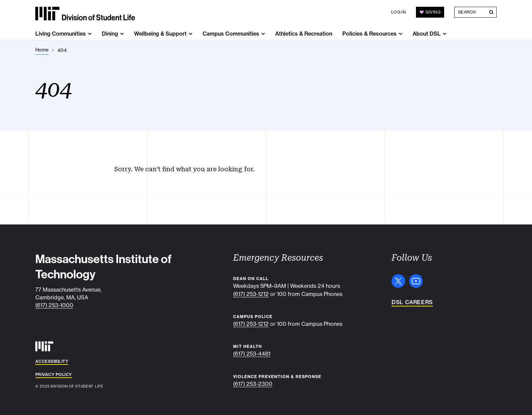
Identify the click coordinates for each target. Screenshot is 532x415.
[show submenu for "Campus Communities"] (263, 34)
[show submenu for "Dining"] (122, 34)
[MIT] (44, 346)
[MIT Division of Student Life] (85, 14)
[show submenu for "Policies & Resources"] (401, 34)
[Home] (42, 50)
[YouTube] (416, 281)
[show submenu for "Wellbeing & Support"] (191, 34)
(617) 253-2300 (253, 384)
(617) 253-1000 (54, 305)
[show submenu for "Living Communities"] (90, 34)
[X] (398, 281)
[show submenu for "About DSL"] (445, 34)
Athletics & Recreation (304, 34)
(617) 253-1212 (251, 294)
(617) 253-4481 (252, 354)
